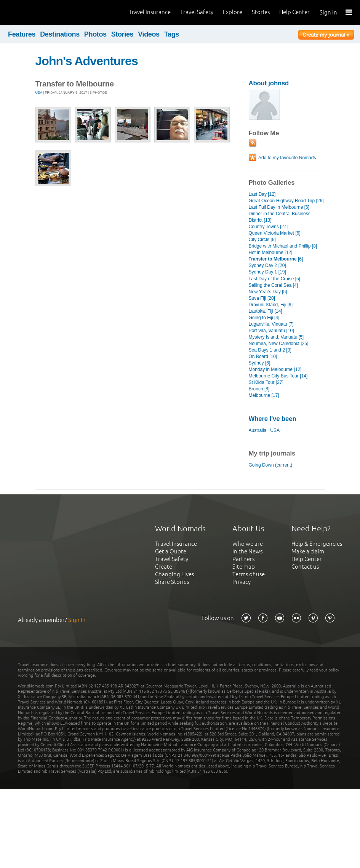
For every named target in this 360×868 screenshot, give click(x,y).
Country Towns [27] (268, 227)
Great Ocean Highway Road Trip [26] (286, 201)
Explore (233, 12)
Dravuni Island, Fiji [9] (271, 305)
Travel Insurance (150, 12)
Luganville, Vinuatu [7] (271, 324)
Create (164, 567)
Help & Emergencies (317, 544)
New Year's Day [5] (268, 292)
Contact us (305, 567)
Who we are (248, 544)
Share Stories (172, 582)
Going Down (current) (271, 465)
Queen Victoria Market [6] (275, 233)
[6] (276, 259)
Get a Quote (171, 551)
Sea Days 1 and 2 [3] (270, 350)
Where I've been (273, 419)
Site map (244, 567)
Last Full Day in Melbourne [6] (279, 207)
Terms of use (249, 574)
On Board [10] (263, 356)
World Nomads (40, 12)
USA (39, 93)
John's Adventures (87, 61)
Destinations (60, 34)
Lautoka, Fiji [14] (266, 311)
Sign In (328, 12)
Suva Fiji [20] (262, 298)
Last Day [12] (262, 194)
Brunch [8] (259, 389)
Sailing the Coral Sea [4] (274, 285)
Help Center (294, 12)
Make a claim (308, 551)
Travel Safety (197, 12)
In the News (247, 551)
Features (22, 34)
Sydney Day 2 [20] (267, 265)
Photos (95, 34)
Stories (261, 12)
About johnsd (269, 83)
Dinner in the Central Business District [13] (280, 217)
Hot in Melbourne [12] (271, 253)
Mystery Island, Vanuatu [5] (276, 337)
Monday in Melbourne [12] (275, 369)
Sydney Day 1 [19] (267, 272)
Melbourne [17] (264, 395)
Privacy (242, 582)
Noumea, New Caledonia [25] (279, 344)
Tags (172, 34)
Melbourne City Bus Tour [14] (278, 376)
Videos (149, 34)
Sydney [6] (260, 363)
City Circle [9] (262, 240)
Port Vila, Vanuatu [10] (271, 331)
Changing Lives (174, 574)
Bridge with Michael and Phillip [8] (283, 246)
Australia (258, 430)
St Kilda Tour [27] (266, 382)
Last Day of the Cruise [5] (275, 279)
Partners (243, 559)
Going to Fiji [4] (264, 318)
